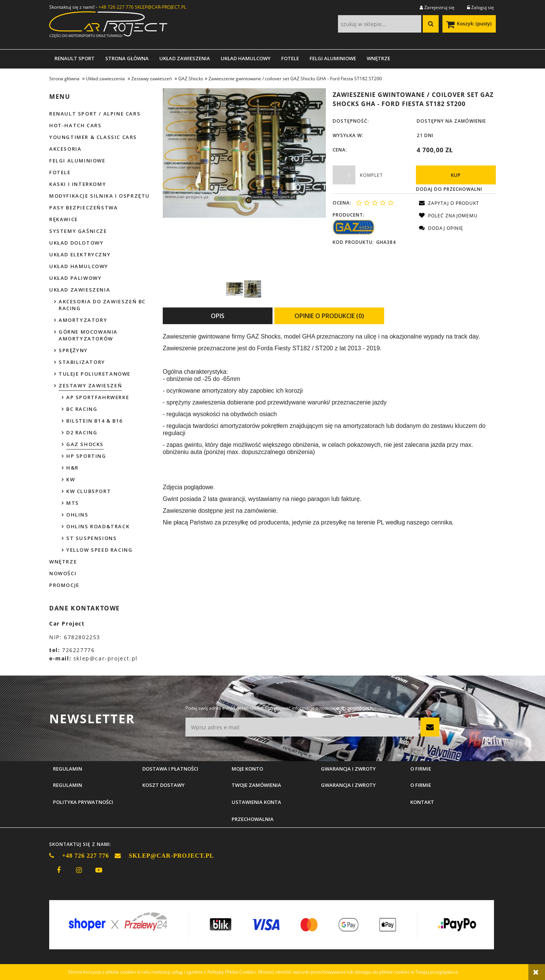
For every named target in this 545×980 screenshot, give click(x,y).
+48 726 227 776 (116, 7)
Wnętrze (63, 562)
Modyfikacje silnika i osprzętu (100, 196)
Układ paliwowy (75, 278)
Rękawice (64, 219)
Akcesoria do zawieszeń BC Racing (102, 305)
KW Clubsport (89, 491)
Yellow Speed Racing (99, 550)
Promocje (64, 585)
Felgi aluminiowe (77, 161)
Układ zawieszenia (80, 290)
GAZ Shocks (85, 444)
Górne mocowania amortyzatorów (88, 335)
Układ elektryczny (80, 254)
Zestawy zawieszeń (90, 385)
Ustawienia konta (256, 802)
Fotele (60, 172)
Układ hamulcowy (79, 266)
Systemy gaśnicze (78, 231)
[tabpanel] (329, 430)
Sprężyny (73, 350)
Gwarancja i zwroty (348, 785)
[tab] (218, 316)
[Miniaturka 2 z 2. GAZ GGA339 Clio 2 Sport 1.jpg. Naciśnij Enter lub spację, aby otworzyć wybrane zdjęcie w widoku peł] (253, 289)
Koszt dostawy (163, 785)
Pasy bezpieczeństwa (83, 208)
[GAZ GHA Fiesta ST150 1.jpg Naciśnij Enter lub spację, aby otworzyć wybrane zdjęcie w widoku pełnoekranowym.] (244, 153)
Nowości (63, 573)
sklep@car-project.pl (106, 658)
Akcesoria (65, 149)
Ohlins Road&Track (98, 526)
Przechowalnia (253, 819)
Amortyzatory (83, 320)
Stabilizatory (82, 362)
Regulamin (68, 785)
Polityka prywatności (83, 802)
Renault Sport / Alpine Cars (95, 114)
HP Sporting (86, 456)
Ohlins (77, 515)
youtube (99, 870)
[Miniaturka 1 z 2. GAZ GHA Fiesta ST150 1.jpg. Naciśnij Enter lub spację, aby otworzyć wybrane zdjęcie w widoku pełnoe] (234, 289)
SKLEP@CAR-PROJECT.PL (160, 7)
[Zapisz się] (430, 727)
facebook (59, 870)
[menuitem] (75, 58)
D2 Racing (82, 432)
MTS (73, 503)
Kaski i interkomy (78, 184)
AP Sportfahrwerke (98, 397)
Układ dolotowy (76, 243)
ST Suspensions (91, 538)
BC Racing (82, 409)
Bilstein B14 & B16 (94, 421)
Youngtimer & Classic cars (93, 137)
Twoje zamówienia (256, 785)
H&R (72, 468)
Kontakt (422, 802)
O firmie (421, 785)
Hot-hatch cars (75, 125)
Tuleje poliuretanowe (95, 374)
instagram (79, 870)
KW (71, 479)
